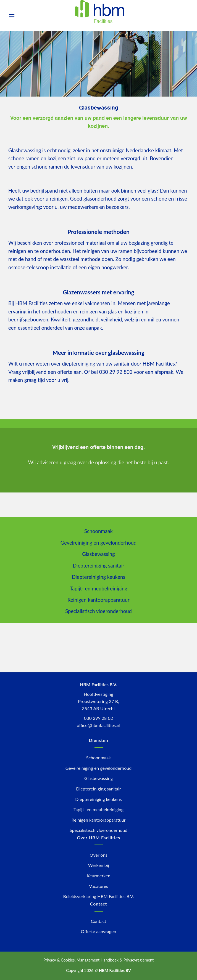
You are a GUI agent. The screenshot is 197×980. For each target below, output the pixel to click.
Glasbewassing (98, 554)
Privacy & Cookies (59, 960)
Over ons (99, 855)
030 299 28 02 (99, 718)
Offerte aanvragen (99, 931)
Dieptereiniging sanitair (99, 566)
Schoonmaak (99, 531)
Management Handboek (98, 960)
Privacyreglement (139, 960)
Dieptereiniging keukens (99, 577)
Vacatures (99, 886)
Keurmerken (99, 876)
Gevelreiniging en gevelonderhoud (99, 543)
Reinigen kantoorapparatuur (99, 600)
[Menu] (12, 16)
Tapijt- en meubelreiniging (98, 588)
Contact (99, 921)
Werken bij (99, 865)
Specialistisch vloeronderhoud (98, 611)
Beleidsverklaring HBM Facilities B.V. (99, 896)
